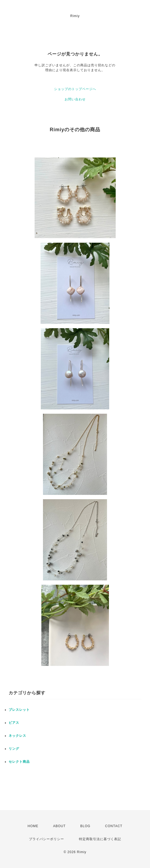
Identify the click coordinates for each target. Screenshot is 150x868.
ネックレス (17, 736)
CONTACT (114, 826)
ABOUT (59, 826)
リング (14, 749)
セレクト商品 (19, 762)
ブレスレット (19, 710)
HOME (33, 826)
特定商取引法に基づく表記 (100, 839)
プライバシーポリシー (46, 839)
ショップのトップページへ (75, 89)
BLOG (85, 826)
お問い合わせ (75, 99)
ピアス (14, 723)
